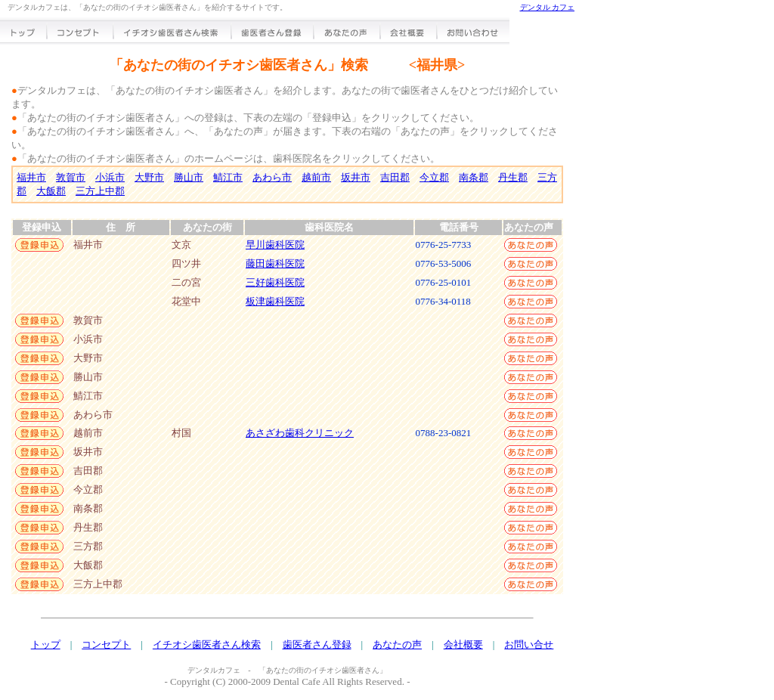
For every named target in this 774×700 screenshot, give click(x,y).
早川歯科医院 (275, 245)
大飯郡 (51, 191)
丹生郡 (513, 177)
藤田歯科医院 (275, 263)
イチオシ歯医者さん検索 (207, 644)
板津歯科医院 (275, 301)
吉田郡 (395, 177)
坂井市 (356, 177)
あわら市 (272, 177)
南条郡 (474, 177)
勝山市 (189, 177)
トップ (46, 644)
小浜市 (110, 177)
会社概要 (463, 644)
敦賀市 (71, 177)
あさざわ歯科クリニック (300, 433)
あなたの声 (397, 644)
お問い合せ (529, 644)
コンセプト (106, 644)
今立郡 (434, 177)
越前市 (316, 177)
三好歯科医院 (275, 282)
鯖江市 (228, 177)
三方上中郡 (100, 191)
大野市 (149, 177)
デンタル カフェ (548, 7)
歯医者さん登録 (317, 644)
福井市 (31, 177)
